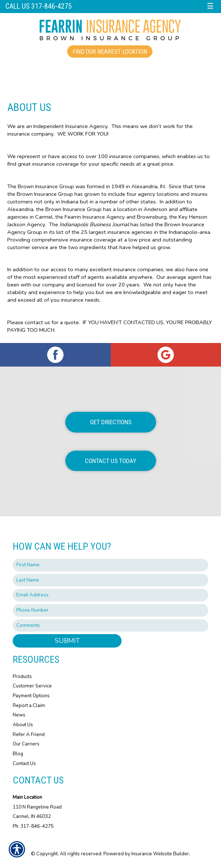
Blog (18, 754)
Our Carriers (26, 744)
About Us (23, 725)
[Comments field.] (110, 626)
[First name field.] (110, 565)
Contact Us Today (110, 461)
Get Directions (111, 422)
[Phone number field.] (110, 610)
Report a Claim (29, 706)
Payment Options (31, 696)
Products (22, 677)
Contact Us (24, 764)
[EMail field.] (110, 595)
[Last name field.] (110, 580)
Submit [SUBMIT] (67, 641)
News (19, 715)
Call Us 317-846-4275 (39, 6)
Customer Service (32, 686)
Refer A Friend (29, 735)
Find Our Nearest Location (110, 51)
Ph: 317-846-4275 (33, 826)
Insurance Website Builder (160, 854)
